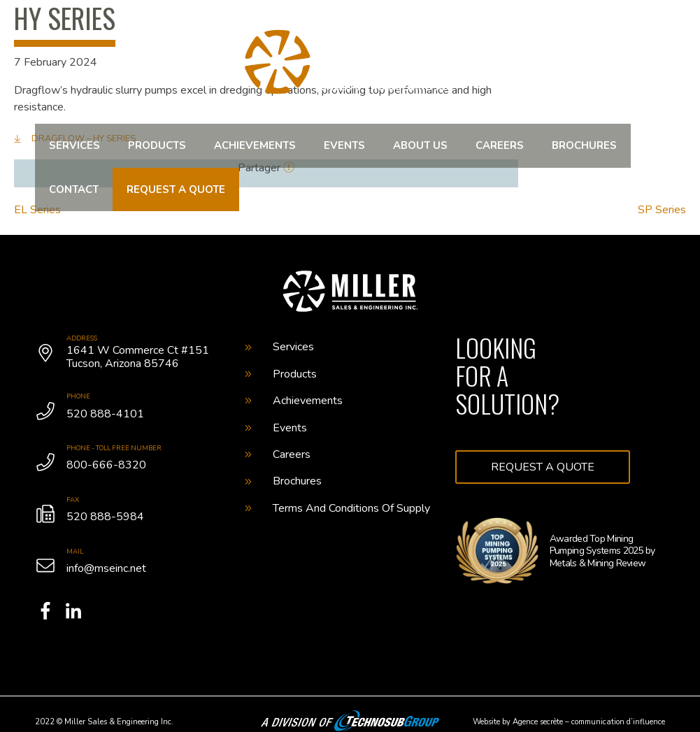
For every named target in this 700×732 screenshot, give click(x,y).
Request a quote (176, 189)
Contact (74, 189)
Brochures (584, 145)
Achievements (255, 145)
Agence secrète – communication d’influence (589, 722)
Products (157, 145)
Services (74, 145)
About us (420, 145)
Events (344, 145)
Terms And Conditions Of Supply (337, 508)
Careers (500, 145)
